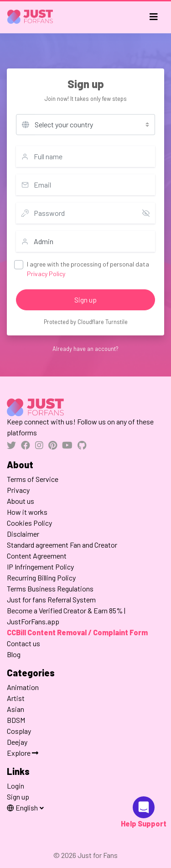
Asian (16, 709)
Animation (23, 687)
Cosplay (19, 731)
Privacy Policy (46, 274)
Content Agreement (37, 556)
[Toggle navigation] (154, 17)
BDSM (16, 720)
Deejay (17, 742)
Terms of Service (33, 479)
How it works (27, 512)
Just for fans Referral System (51, 599)
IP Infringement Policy (40, 567)
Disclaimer (23, 534)
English (23, 808)
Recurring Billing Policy (41, 578)
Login (16, 786)
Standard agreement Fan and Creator (62, 545)
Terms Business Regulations (50, 588)
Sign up (85, 300)
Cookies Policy (29, 523)
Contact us (23, 643)
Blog (14, 654)
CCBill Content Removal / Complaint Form (77, 632)
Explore (23, 753)
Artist (16, 698)
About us (21, 501)
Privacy (18, 490)
